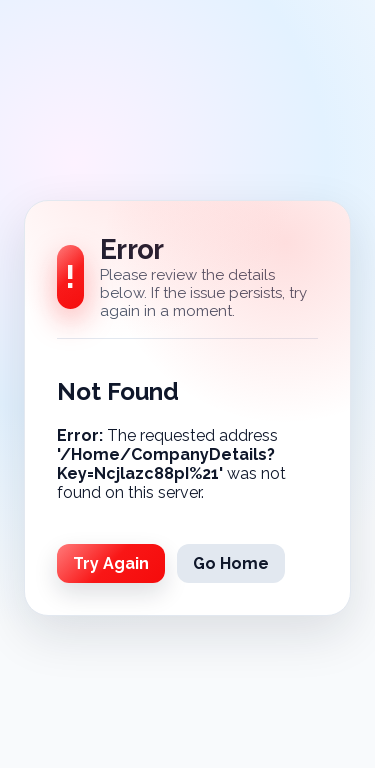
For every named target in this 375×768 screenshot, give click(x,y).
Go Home (231, 563)
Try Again (111, 563)
